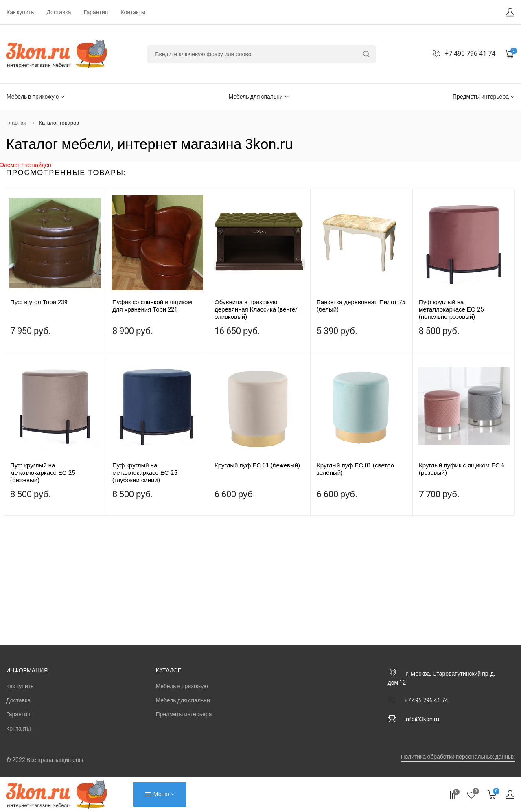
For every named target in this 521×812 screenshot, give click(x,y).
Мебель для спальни (258, 97)
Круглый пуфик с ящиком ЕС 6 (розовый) (462, 469)
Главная (16, 123)
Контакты (133, 13)
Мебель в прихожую (35, 97)
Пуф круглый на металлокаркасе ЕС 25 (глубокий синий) (145, 473)
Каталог (169, 670)
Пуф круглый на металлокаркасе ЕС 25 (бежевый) (43, 473)
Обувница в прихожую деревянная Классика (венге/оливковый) (256, 309)
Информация (27, 670)
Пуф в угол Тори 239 (39, 302)
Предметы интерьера (484, 97)
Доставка (59, 13)
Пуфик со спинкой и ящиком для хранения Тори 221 (152, 306)
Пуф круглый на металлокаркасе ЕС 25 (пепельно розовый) (451, 309)
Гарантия (96, 13)
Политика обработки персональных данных (458, 757)
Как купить (20, 13)
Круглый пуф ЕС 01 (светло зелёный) (355, 469)
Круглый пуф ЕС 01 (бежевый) (257, 465)
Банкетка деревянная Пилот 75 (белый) (361, 306)
